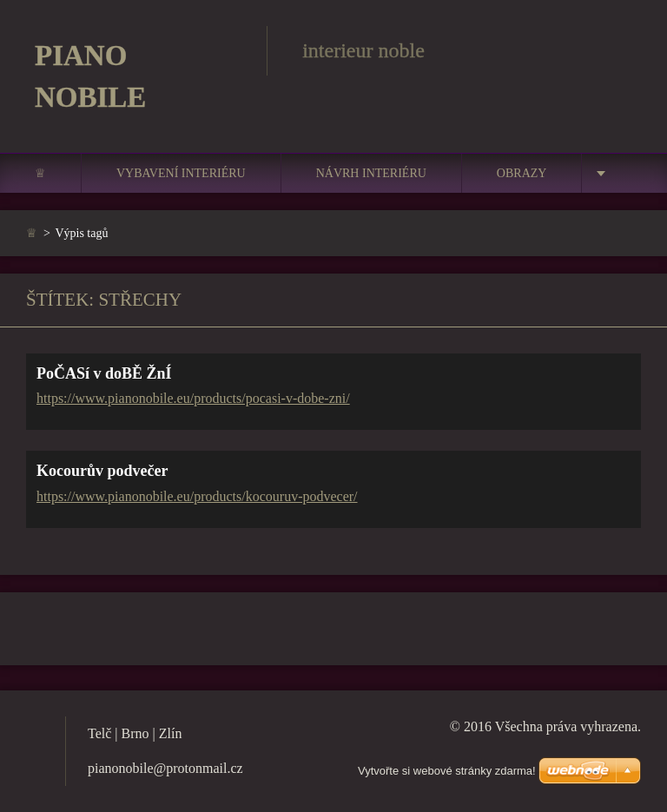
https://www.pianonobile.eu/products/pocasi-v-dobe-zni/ (193, 398)
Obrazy (522, 173)
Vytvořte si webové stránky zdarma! (447, 771)
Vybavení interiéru (181, 173)
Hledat (622, 50)
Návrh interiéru (371, 173)
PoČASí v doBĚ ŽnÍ (104, 373)
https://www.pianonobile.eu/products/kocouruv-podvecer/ (197, 496)
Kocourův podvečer (102, 471)
